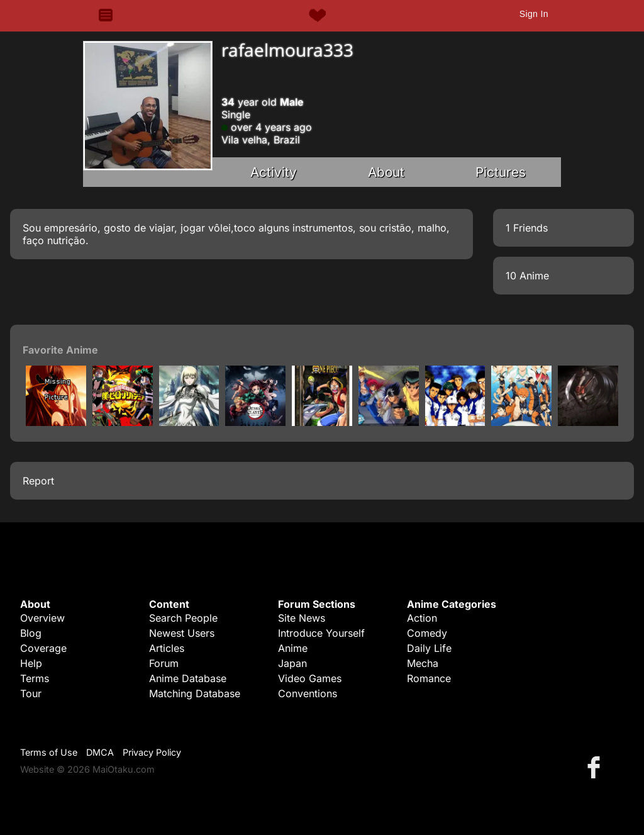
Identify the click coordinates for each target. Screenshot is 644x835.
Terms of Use (49, 752)
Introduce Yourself (321, 633)
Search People (183, 618)
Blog (31, 633)
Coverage (43, 648)
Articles (167, 648)
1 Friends (527, 228)
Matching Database (195, 693)
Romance (429, 678)
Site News (302, 618)
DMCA (100, 752)
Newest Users (182, 633)
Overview (42, 618)
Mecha (423, 663)
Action (422, 618)
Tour (31, 693)
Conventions (308, 693)
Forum (164, 663)
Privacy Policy (152, 752)
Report (38, 481)
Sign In (534, 14)
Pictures (501, 172)
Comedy (427, 633)
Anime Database (188, 678)
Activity (274, 172)
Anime (293, 648)
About (386, 172)
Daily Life (429, 648)
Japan (292, 663)
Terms (35, 678)
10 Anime (527, 276)
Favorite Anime (60, 350)
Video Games (310, 678)
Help (31, 663)
